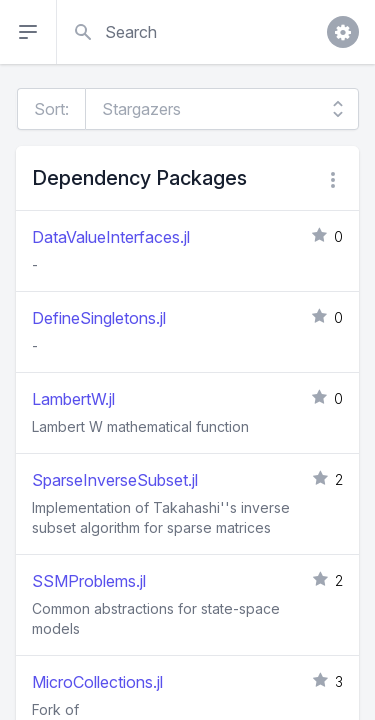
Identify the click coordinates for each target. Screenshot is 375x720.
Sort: (51, 109)
